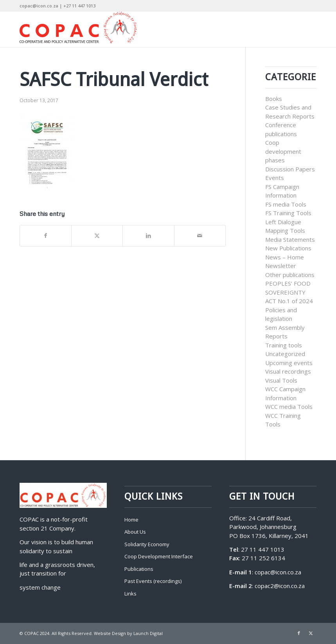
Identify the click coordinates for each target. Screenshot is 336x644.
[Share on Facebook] (46, 236)
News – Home (285, 257)
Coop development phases (283, 151)
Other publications (290, 275)
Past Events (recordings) (153, 581)
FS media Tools (286, 204)
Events (275, 178)
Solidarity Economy (147, 544)
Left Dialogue (283, 222)
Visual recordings (288, 371)
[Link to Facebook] (299, 633)
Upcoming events (289, 363)
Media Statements (290, 239)
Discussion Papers (290, 169)
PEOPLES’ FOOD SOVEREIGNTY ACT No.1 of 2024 (289, 292)
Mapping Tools (285, 230)
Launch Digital (148, 633)
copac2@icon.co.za (280, 586)
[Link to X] (311, 633)
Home (131, 520)
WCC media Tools (289, 407)
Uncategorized (285, 354)
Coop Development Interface (159, 556)
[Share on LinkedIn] (148, 236)
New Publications (288, 248)
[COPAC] (78, 29)
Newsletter (281, 266)
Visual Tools (281, 380)
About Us (135, 532)
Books (274, 99)
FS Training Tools (288, 213)
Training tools (284, 345)
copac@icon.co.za (278, 572)
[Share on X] (97, 236)
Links (130, 594)
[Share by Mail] (200, 236)
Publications (139, 569)
